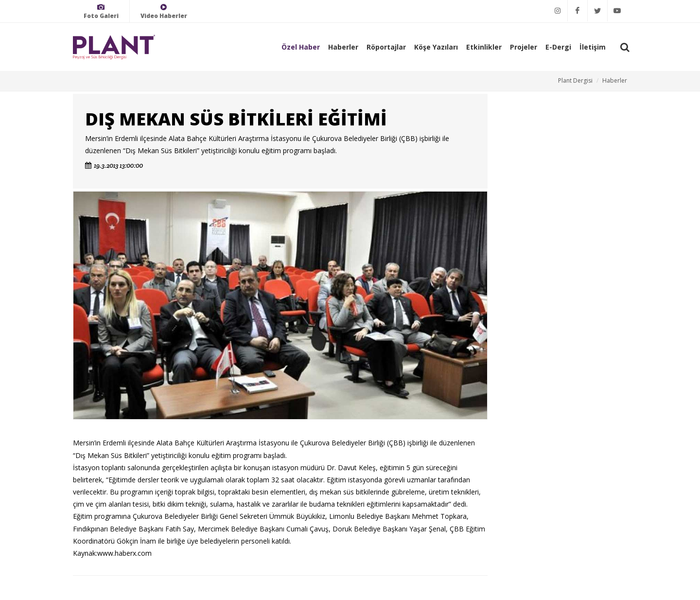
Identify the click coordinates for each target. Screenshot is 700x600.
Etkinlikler (484, 47)
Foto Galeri (101, 11)
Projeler (524, 47)
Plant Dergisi (575, 80)
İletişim (593, 47)
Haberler (343, 47)
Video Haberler (164, 11)
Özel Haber (301, 47)
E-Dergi (558, 47)
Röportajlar (386, 47)
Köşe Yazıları (436, 47)
